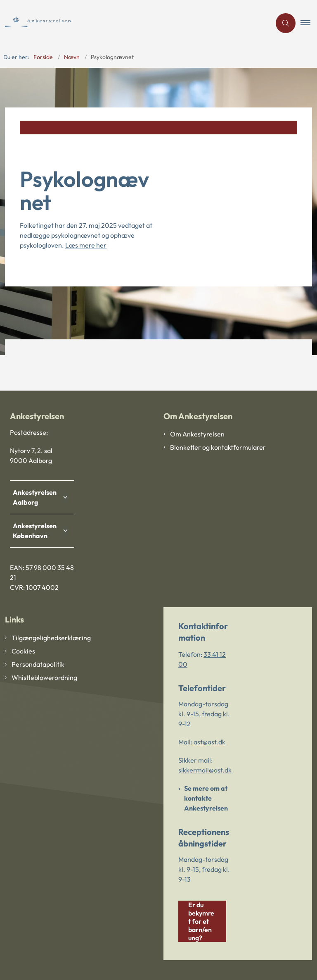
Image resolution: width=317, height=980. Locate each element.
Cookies (23, 651)
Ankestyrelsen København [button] (37, 531)
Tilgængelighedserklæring (51, 638)
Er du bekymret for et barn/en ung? (201, 921)
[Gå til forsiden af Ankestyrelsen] (50, 23)
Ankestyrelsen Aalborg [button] (37, 497)
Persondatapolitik (38, 664)
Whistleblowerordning (44, 677)
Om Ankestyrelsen (197, 434)
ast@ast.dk (209, 742)
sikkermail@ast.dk (205, 770)
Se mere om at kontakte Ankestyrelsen (206, 798)
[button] (309, 23)
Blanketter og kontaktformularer (218, 447)
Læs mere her (86, 245)
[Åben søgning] (286, 23)
